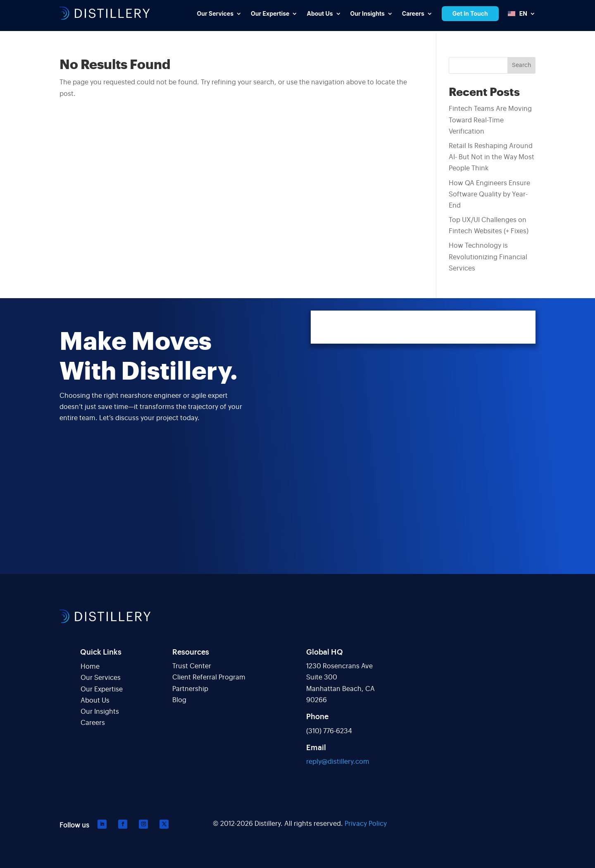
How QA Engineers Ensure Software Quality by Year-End (489, 194)
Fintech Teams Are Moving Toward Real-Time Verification (490, 120)
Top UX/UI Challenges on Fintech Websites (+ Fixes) (489, 226)
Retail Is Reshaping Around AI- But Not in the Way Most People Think (491, 157)
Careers (93, 723)
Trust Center (192, 666)
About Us (95, 701)
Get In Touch (470, 13)
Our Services (101, 678)
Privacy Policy (366, 824)
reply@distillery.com (338, 762)
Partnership (190, 689)
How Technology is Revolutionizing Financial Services (488, 257)
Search (521, 65)
